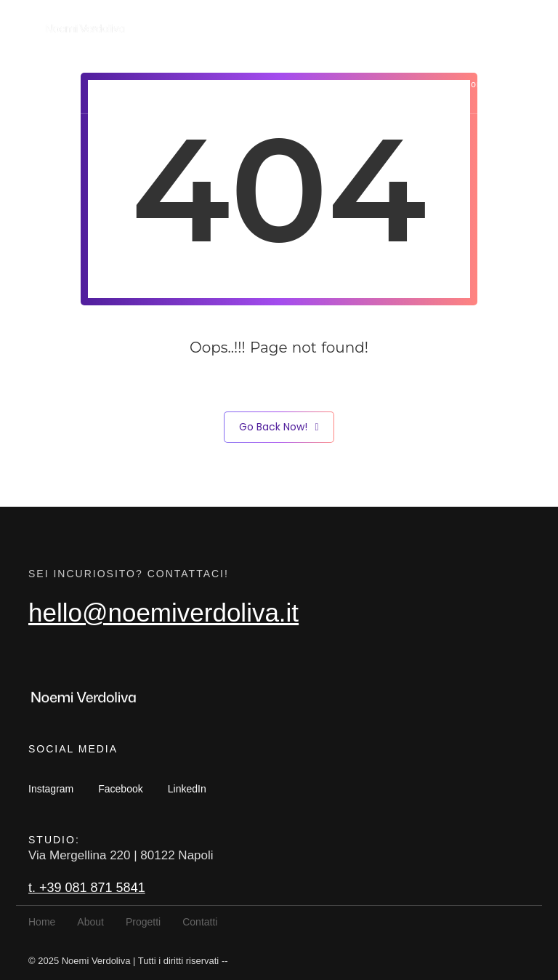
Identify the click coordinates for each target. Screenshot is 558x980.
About (357, 84)
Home (302, 84)
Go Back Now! (279, 427)
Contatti (482, 84)
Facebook (120, 789)
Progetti (417, 84)
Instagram (51, 789)
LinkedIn (187, 789)
